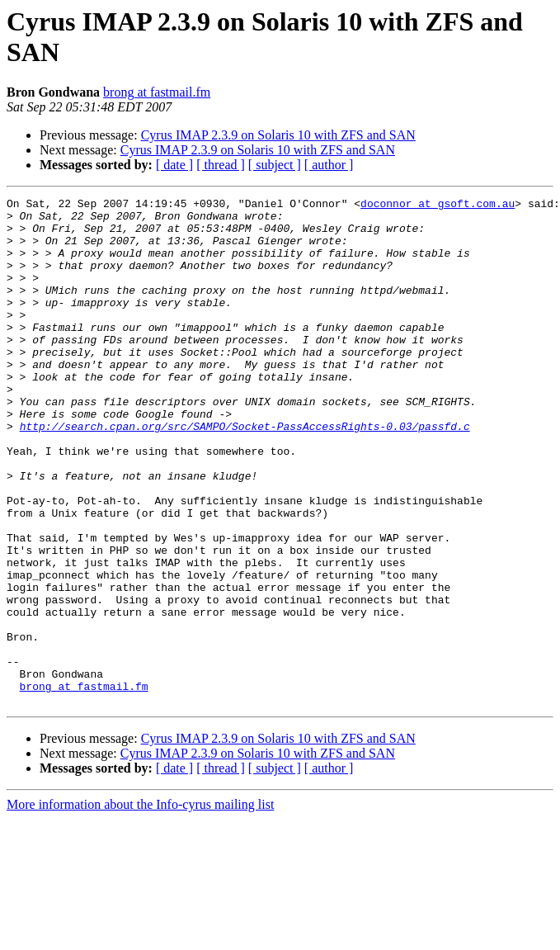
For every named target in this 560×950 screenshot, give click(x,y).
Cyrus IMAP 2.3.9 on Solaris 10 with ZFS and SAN (278, 135)
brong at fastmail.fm (157, 92)
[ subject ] (275, 165)
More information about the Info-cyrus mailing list (140, 906)
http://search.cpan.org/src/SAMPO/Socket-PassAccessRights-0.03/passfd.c (245, 473)
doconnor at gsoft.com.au (438, 206)
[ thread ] (221, 165)
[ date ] (174, 165)
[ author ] (329, 165)
